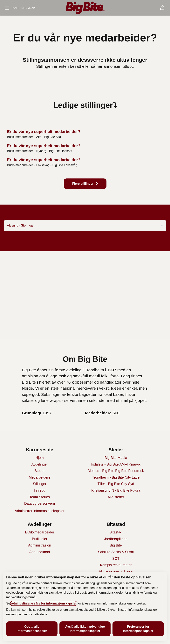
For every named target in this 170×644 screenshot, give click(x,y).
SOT (116, 559)
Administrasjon (40, 545)
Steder (40, 471)
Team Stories (40, 497)
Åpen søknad (40, 552)
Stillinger (40, 484)
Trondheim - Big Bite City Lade (116, 477)
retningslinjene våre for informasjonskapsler (44, 603)
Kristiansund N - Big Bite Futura (116, 490)
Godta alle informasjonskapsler (32, 629)
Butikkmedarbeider (40, 532)
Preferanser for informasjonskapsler (138, 629)
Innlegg (40, 490)
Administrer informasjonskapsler (40, 511)
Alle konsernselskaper (116, 572)
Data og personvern (40, 503)
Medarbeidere (40, 477)
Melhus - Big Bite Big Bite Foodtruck (116, 471)
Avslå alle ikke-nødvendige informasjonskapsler (85, 629)
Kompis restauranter (116, 565)
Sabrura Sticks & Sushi (116, 552)
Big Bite (116, 545)
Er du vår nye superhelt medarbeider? (85, 132)
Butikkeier (40, 539)
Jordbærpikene (116, 539)
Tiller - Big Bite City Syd (116, 484)
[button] (162, 8)
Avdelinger (40, 464)
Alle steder (116, 497)
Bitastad (116, 532)
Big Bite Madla (116, 458)
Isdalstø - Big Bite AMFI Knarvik (116, 464)
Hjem (40, 458)
